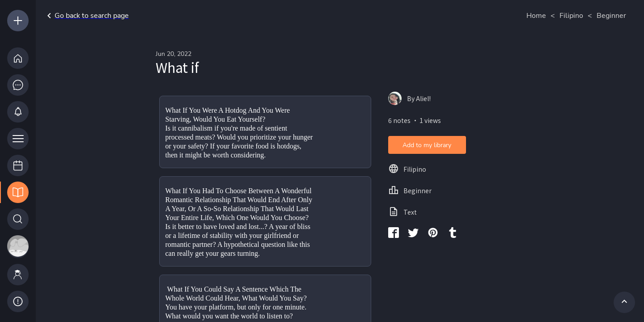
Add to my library (427, 145)
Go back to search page (86, 16)
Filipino (571, 16)
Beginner (611, 16)
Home (536, 16)
